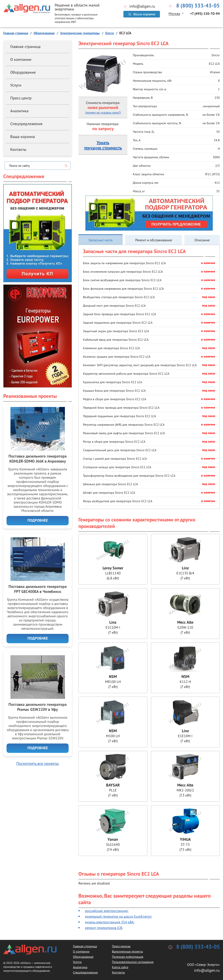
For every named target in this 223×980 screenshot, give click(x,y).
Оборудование (23, 72)
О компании (21, 59)
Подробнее (38, 521)
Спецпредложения (26, 124)
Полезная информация (128, 957)
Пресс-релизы (121, 946)
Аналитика (19, 111)
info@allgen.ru (142, 6)
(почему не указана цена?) (103, 112)
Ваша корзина (23, 137)
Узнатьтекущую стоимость (103, 145)
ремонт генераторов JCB (104, 928)
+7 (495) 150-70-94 (205, 14)
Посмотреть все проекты (38, 763)
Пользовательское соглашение (133, 962)
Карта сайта (120, 967)
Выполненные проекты (127, 951)
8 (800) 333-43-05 (198, 6)
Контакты (18, 149)
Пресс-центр (21, 98)
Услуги (16, 85)
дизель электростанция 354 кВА (109, 922)
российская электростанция (106, 911)
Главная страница (25, 47)
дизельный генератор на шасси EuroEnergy (118, 916)
